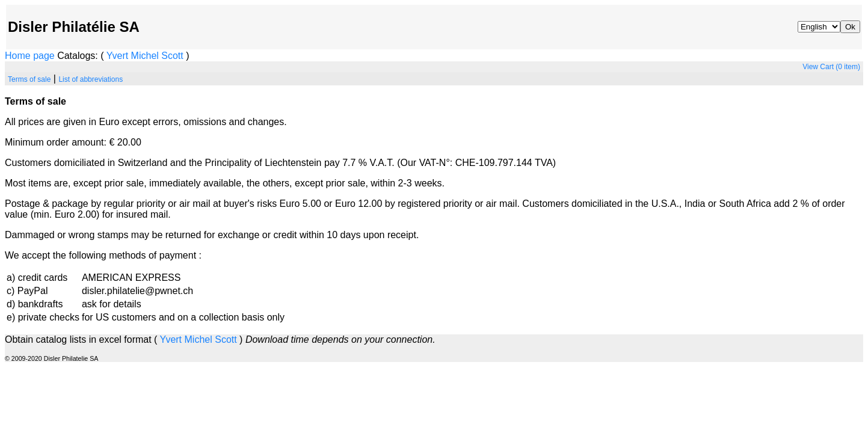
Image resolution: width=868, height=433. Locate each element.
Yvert (117, 56)
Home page (30, 56)
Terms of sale (29, 79)
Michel (145, 56)
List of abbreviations (91, 79)
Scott (172, 56)
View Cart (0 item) (831, 67)
